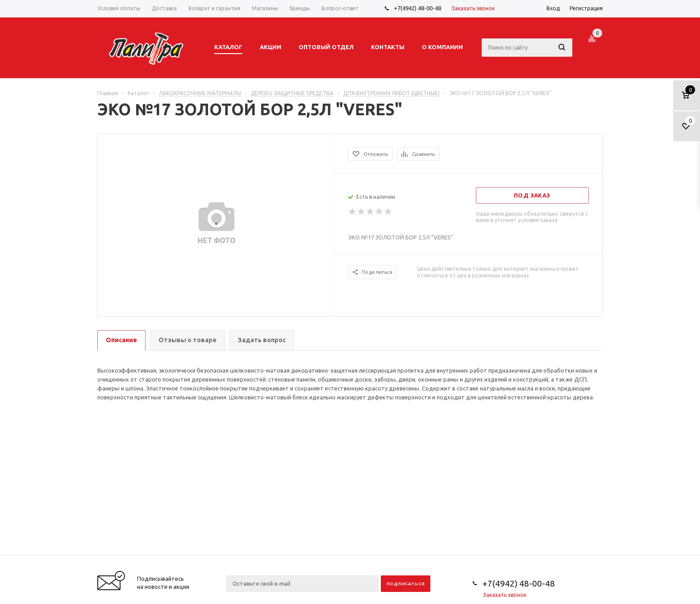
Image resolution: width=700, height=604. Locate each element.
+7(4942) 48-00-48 (417, 8)
